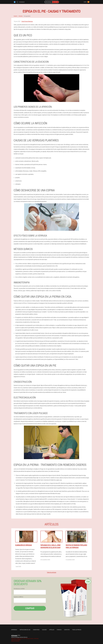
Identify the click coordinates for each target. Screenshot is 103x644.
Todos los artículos (52, 572)
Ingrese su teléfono (18, 597)
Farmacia (59, 630)
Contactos (67, 630)
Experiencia (14, 630)
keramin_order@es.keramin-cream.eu (19, 637)
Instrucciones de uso (25, 630)
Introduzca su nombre (19, 589)
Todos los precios (77, 630)
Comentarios (36, 630)
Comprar (30, 608)
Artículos (52, 630)
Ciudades (44, 630)
